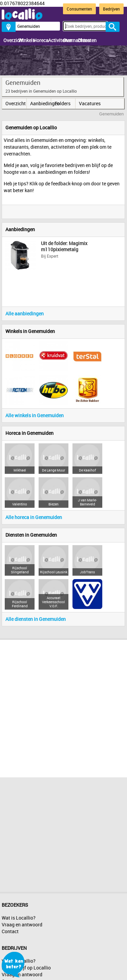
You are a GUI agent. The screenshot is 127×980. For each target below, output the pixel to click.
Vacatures (89, 103)
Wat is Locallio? (19, 918)
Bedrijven (111, 9)
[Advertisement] (63, 707)
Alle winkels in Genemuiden (35, 415)
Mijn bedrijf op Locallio (26, 968)
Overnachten (69, 40)
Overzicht (9, 40)
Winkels (24, 40)
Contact (10, 931)
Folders (62, 103)
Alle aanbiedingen (25, 313)
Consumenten (79, 9)
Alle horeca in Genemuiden (34, 517)
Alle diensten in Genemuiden (36, 619)
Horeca (39, 40)
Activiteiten (54, 40)
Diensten (84, 40)
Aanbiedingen (40, 103)
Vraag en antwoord (22, 924)
